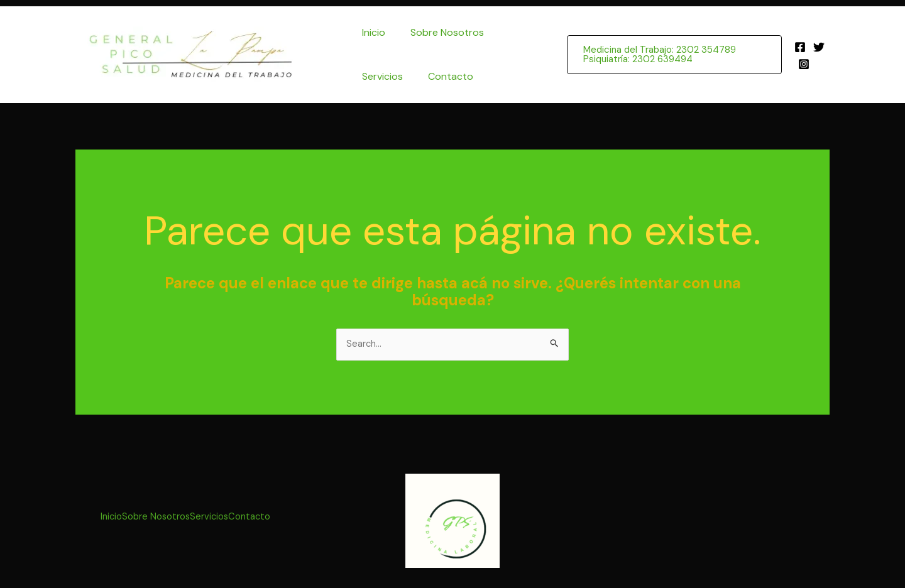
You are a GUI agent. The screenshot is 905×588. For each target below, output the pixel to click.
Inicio (371, 32)
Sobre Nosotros (440, 32)
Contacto (443, 76)
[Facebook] (799, 47)
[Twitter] (818, 47)
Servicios (380, 76)
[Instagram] (803, 64)
